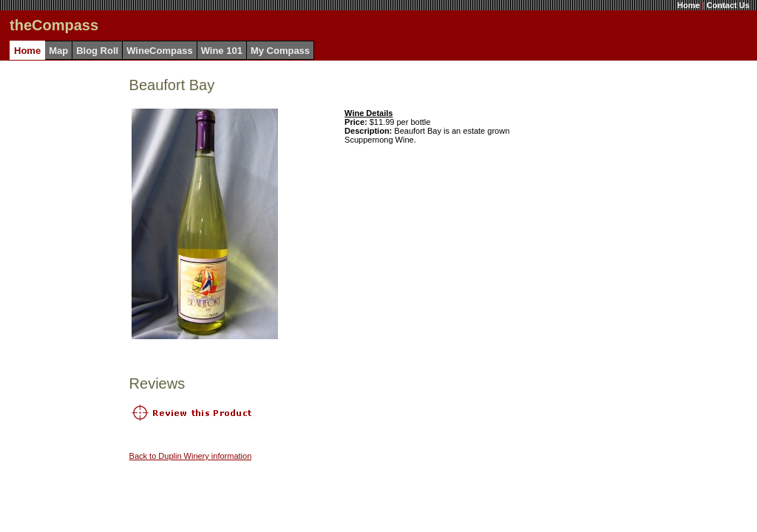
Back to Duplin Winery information (191, 456)
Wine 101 (222, 51)
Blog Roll (97, 51)
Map (58, 51)
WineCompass (159, 51)
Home (689, 5)
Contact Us (728, 5)
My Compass (280, 51)
